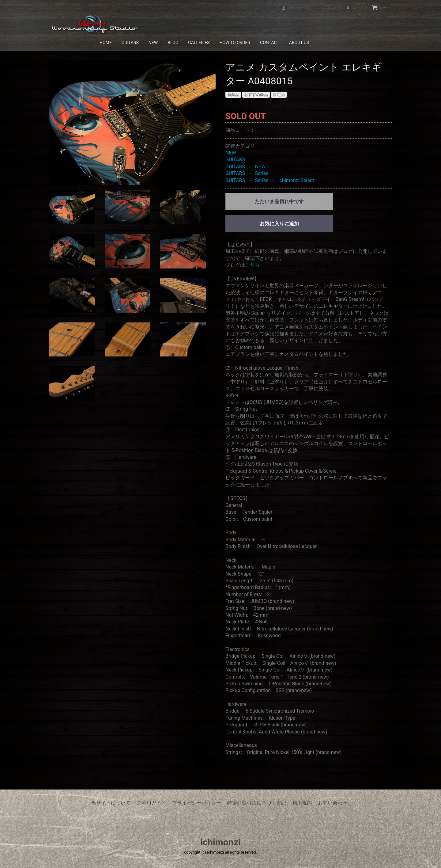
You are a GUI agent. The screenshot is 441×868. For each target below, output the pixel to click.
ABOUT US (299, 43)
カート (381, 8)
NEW (153, 43)
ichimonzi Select (296, 180)
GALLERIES (199, 43)
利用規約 (302, 803)
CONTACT (270, 43)
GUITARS (130, 43)
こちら (252, 265)
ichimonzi (220, 842)
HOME (106, 43)
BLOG (173, 43)
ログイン (356, 8)
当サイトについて (111, 803)
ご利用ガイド (151, 803)
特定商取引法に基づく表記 (257, 803)
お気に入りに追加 (279, 224)
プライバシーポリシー (197, 803)
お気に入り (328, 8)
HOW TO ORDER (235, 43)
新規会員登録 (295, 8)
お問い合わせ (333, 803)
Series (262, 173)
